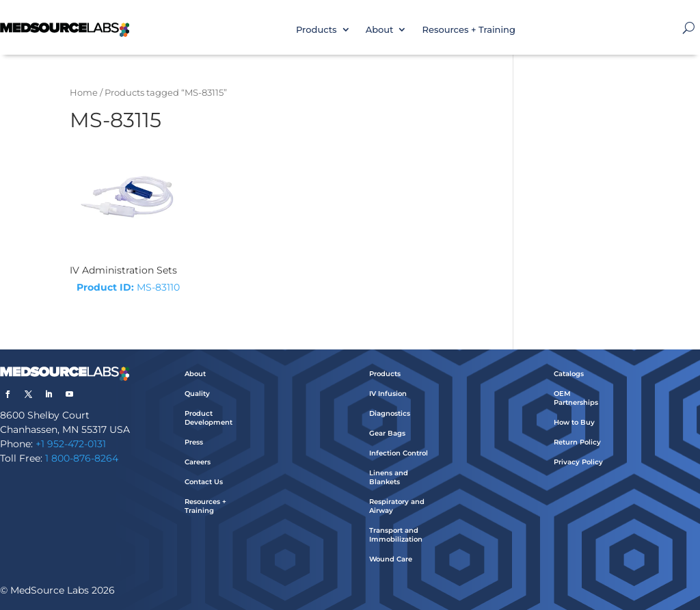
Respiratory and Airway (397, 506)
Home (84, 93)
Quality (197, 394)
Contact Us (204, 482)
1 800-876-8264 (82, 458)
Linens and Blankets (389, 477)
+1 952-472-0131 (71, 444)
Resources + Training (468, 29)
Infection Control (399, 453)
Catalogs (569, 374)
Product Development (208, 418)
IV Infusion (388, 394)
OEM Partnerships (576, 398)
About (380, 29)
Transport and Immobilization (396, 535)
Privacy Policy (578, 462)
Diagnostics (390, 413)
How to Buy (574, 422)
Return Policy (577, 442)
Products (317, 29)
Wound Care (391, 559)
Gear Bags (387, 433)
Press (194, 442)
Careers (198, 462)
